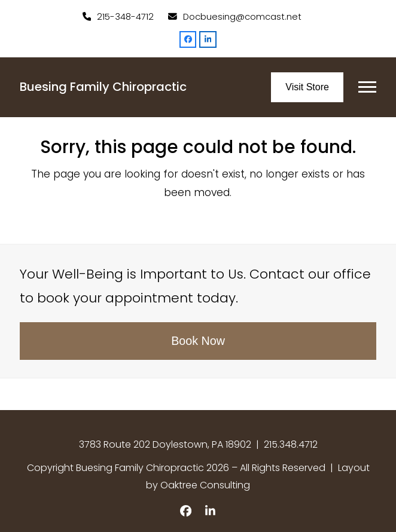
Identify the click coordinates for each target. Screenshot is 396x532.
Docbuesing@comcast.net (242, 17)
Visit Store (307, 87)
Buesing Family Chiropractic (103, 87)
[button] (367, 87)
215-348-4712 (125, 17)
